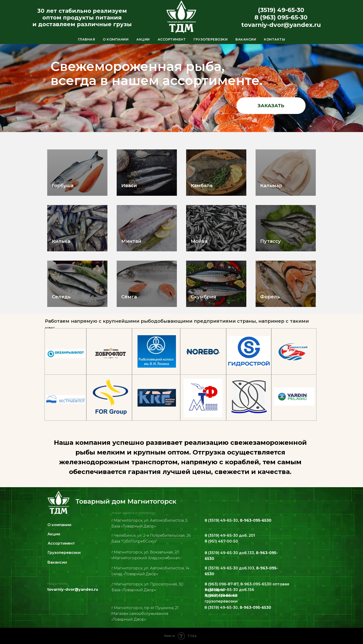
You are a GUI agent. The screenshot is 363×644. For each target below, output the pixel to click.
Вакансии (246, 39)
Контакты (274, 39)
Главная (87, 39)
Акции (143, 39)
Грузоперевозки (211, 39)
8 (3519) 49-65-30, (238, 520)
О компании (116, 39)
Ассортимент (172, 39)
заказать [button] (271, 106)
